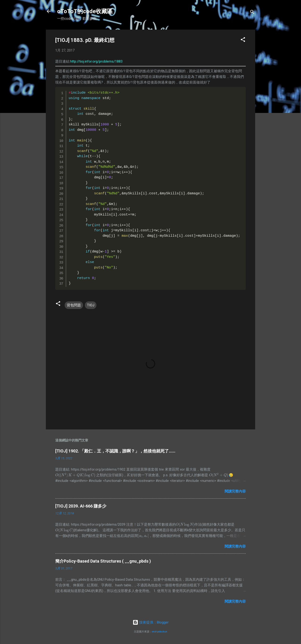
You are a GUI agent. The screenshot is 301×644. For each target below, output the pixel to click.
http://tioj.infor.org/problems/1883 (96, 61)
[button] (243, 40)
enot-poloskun (160, 632)
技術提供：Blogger (151, 622)
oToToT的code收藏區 (85, 11)
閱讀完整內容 (235, 491)
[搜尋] (252, 13)
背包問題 (74, 305)
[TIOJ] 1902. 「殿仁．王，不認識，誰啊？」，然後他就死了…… (115, 451)
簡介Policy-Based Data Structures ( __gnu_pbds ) (103, 561)
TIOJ (91, 305)
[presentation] (75, 475)
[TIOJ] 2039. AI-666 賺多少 (81, 506)
